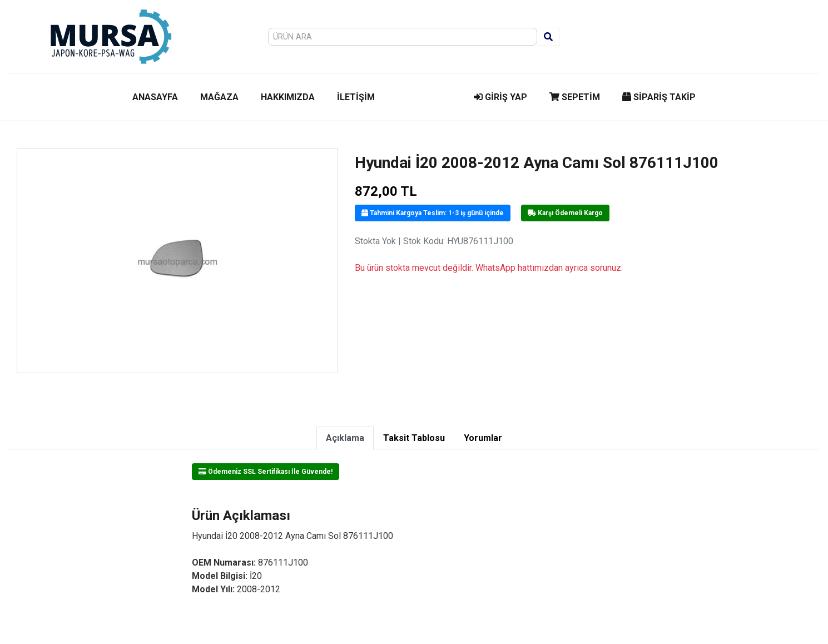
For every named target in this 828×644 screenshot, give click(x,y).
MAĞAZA (219, 97)
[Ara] (548, 37)
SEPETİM (575, 97)
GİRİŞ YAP (500, 97)
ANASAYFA (155, 97)
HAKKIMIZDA (288, 97)
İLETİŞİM (356, 97)
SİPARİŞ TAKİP (659, 97)
